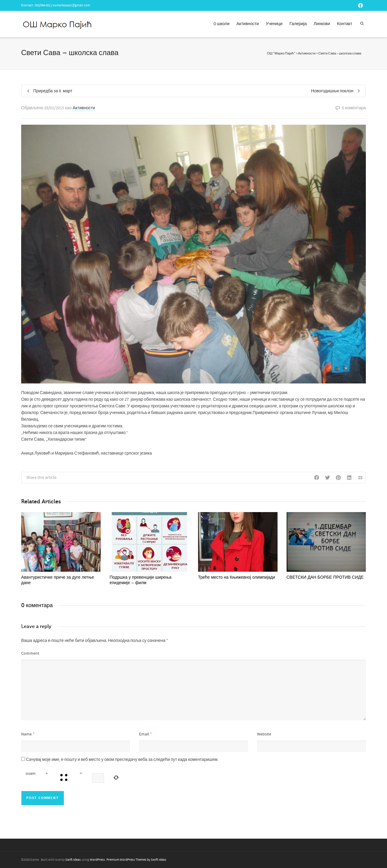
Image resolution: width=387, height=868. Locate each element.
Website (264, 734)
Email (144, 734)
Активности (248, 24)
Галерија (298, 24)
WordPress (97, 860)
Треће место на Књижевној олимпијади (237, 577)
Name (26, 734)
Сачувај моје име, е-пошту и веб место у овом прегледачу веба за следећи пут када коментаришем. (122, 760)
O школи (221, 24)
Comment (30, 653)
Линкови (322, 24)
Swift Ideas (73, 860)
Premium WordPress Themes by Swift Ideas (136, 860)
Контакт (345, 24)
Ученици (274, 24)
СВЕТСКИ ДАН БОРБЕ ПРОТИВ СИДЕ (325, 577)
